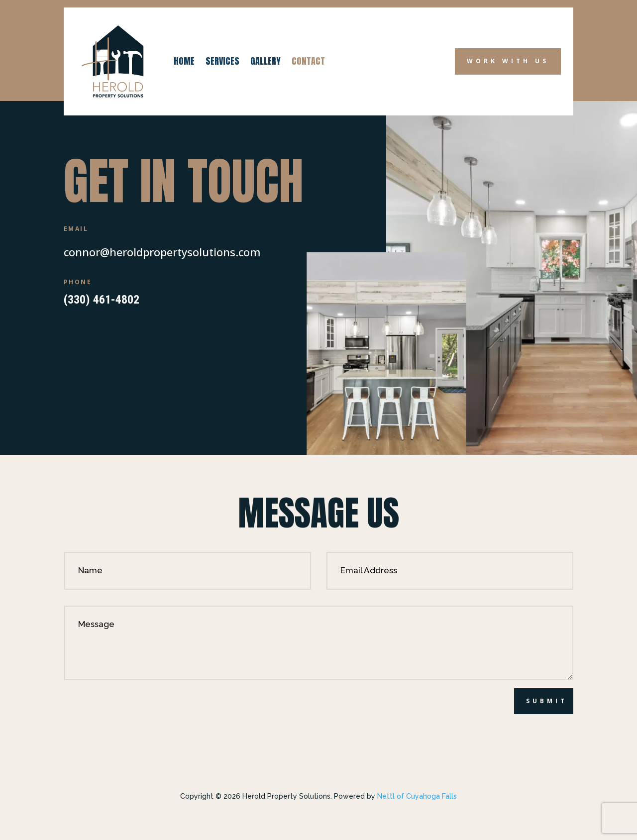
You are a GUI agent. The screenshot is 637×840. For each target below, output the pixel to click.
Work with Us (508, 61)
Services (222, 61)
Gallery (265, 61)
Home (184, 61)
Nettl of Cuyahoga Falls (417, 796)
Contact (308, 61)
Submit (547, 701)
